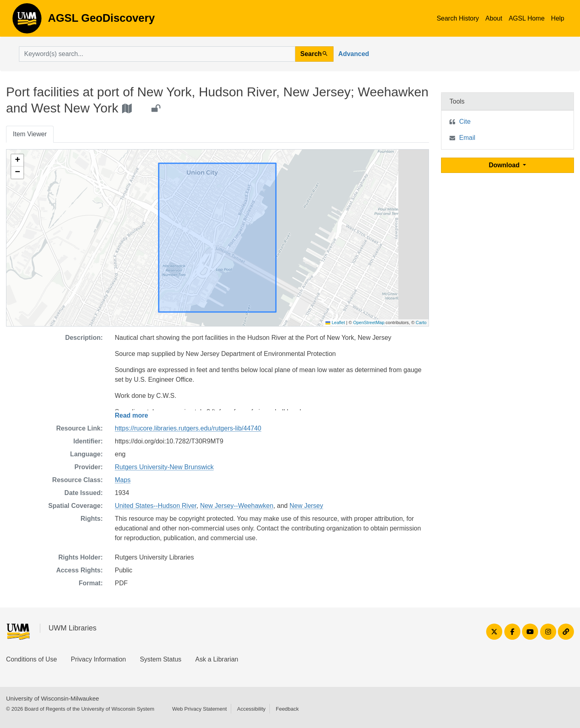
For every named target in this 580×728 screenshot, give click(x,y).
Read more (132, 415)
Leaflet (335, 322)
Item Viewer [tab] (30, 134)
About (494, 18)
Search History (458, 18)
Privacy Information (98, 659)
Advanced (354, 54)
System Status (161, 659)
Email (467, 138)
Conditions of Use (31, 659)
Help (558, 18)
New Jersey (307, 506)
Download (505, 165)
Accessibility (251, 709)
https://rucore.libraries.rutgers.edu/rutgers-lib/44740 (188, 428)
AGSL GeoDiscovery (27, 21)
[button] (17, 160)
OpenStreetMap (369, 322)
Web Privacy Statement (199, 709)
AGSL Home (527, 18)
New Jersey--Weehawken (237, 506)
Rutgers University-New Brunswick (164, 467)
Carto (421, 322)
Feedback (287, 709)
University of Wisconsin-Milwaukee (53, 698)
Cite (465, 122)
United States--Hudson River (156, 506)
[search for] (157, 54)
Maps (123, 480)
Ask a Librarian (217, 659)
